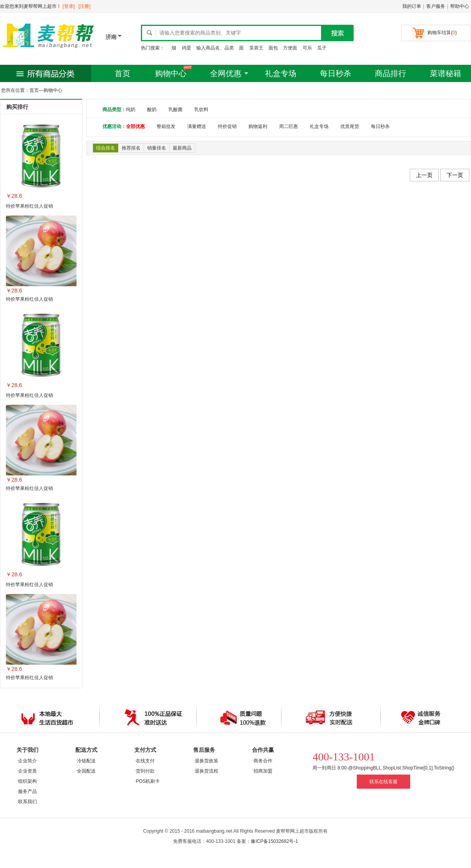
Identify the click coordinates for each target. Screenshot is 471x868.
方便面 (290, 48)
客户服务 (436, 6)
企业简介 (27, 761)
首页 (122, 73)
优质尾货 (350, 126)
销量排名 (157, 148)
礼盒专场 (281, 73)
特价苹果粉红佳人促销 (29, 206)
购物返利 (258, 126)
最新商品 (182, 148)
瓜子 (322, 48)
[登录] (68, 6)
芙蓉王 (256, 48)
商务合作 (263, 761)
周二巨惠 (288, 126)
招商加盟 (263, 771)
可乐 (307, 48)
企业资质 (27, 771)
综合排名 (106, 148)
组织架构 (27, 781)
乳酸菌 (175, 110)
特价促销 (227, 126)
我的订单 (412, 6)
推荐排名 (131, 148)
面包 (273, 48)
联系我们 (27, 802)
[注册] (85, 6)
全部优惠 (135, 126)
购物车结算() (442, 33)
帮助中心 (460, 6)
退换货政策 (206, 761)
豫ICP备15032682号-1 (274, 841)
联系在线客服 (383, 782)
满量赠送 (197, 126)
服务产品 (27, 791)
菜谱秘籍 (445, 73)
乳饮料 (201, 110)
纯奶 (131, 110)
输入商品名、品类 (215, 48)
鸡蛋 (186, 48)
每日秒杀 (336, 73)
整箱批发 (166, 126)
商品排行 (391, 73)
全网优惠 (226, 73)
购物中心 (171, 73)
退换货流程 (206, 771)
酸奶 (152, 110)
